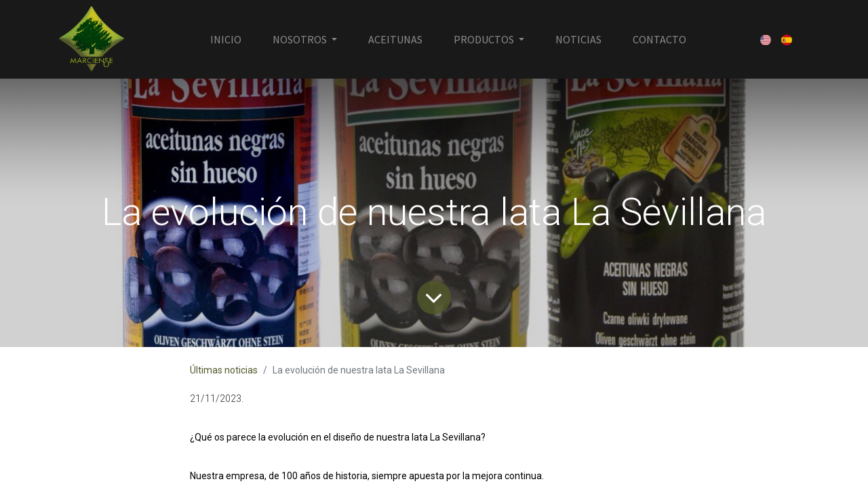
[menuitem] (226, 39)
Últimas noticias (224, 370)
